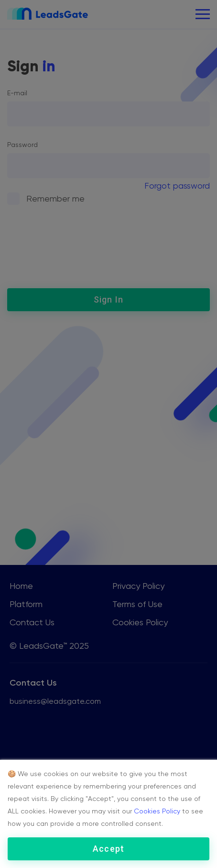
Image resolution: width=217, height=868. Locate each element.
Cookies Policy (157, 811)
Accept (108, 849)
